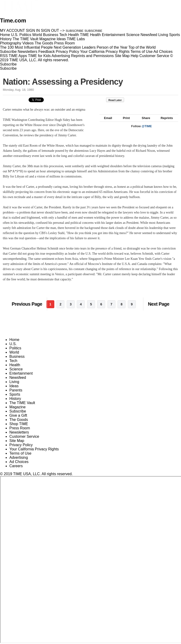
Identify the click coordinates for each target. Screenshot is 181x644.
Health (15, 365)
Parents (16, 390)
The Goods (19, 420)
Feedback (47, 52)
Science (16, 369)
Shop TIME (19, 424)
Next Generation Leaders (75, 47)
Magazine (17, 407)
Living (14, 382)
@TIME (147, 131)
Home (14, 340)
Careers (16, 466)
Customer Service (154, 56)
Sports (15, 394)
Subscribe (8, 52)
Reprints (165, 123)
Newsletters (28, 52)
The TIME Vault (22, 403)
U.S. (13, 344)
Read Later (117, 100)
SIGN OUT (50, 31)
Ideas (14, 386)
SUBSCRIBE (75, 31)
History (15, 399)
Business (17, 356)
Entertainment (21, 373)
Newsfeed (18, 378)
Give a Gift (18, 415)
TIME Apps (18, 56)
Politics (15, 348)
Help (135, 56)
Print (124, 123)
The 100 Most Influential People (26, 47)
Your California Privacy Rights (105, 52)
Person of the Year (112, 47)
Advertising (61, 56)
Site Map (122, 56)
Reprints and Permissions (92, 56)
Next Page (159, 304)
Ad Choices (165, 52)
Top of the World (142, 47)
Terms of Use (141, 52)
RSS (4, 56)
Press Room (20, 428)
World (14, 352)
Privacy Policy (67, 52)
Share (144, 123)
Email (106, 123)
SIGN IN (33, 31)
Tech (13, 361)
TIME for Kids (39, 56)
